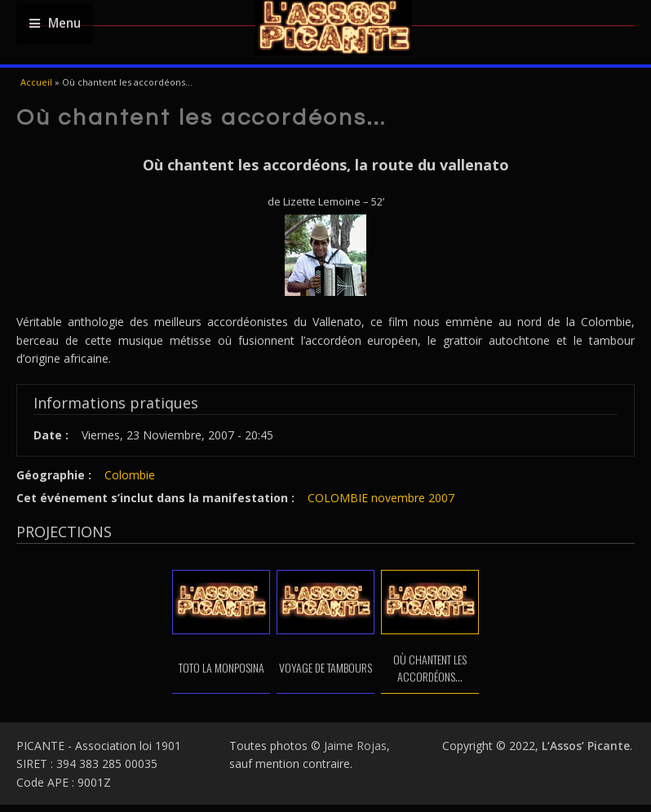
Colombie (130, 475)
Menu (55, 23)
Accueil (36, 82)
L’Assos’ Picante (586, 746)
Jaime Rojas (355, 746)
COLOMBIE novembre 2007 (381, 498)
